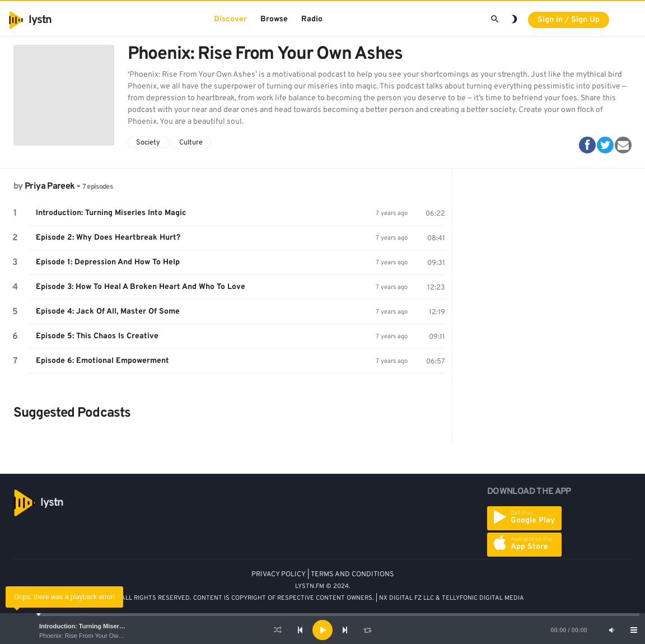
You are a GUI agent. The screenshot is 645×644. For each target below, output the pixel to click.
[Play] (322, 630)
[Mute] (611, 630)
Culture (191, 143)
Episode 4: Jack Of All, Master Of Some (108, 312)
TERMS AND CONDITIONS (352, 575)
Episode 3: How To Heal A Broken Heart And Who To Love (141, 287)
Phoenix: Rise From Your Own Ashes (90, 636)
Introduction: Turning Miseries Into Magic (100, 626)
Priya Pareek (50, 186)
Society (148, 143)
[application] (322, 630)
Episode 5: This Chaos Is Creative (97, 336)
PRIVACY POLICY (279, 575)
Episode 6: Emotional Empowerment (102, 361)
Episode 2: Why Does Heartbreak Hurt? (108, 238)
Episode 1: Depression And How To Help (108, 262)
